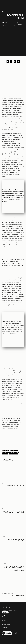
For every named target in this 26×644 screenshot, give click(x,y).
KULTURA (4, 537)
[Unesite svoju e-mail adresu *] (10, 611)
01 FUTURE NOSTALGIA (7, 593)
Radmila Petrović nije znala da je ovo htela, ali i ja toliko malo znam (13, 513)
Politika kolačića (13, 640)
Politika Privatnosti (5, 640)
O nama (4, 621)
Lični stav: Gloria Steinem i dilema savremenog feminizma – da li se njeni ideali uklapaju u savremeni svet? (14, 568)
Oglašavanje (6, 624)
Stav (3, 12)
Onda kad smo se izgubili (16, 486)
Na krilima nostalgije (17, 596)
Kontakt (4, 628)
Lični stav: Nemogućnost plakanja (16, 540)
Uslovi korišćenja (21, 640)
